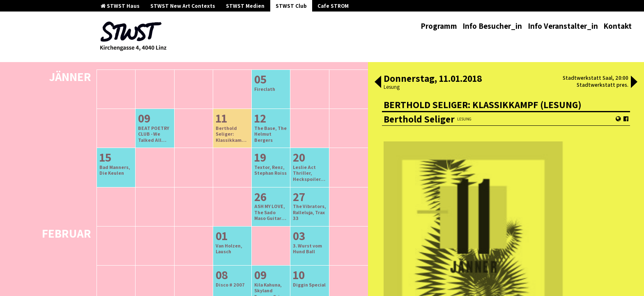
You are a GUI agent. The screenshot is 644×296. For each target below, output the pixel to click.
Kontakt (618, 26)
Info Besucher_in (492, 26)
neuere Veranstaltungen (269, 62)
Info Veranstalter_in (563, 26)
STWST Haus (120, 6)
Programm (439, 26)
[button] (378, 83)
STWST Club (291, 6)
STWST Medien (245, 6)
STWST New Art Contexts (183, 6)
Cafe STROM (333, 6)
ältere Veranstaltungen (190, 62)
